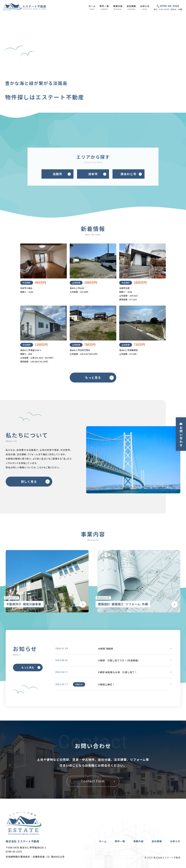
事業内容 (138, 841)
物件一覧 (120, 841)
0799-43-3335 (170, 6)
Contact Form (93, 781)
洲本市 (93, 174)
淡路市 (57, 174)
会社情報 (157, 841)
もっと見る (93, 377)
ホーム (103, 841)
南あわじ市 (129, 174)
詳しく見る (29, 482)
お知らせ (175, 841)
